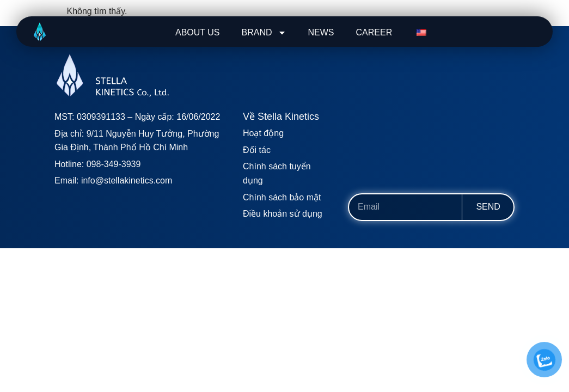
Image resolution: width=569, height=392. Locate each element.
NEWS (321, 32)
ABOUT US (198, 32)
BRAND (264, 33)
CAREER (374, 32)
